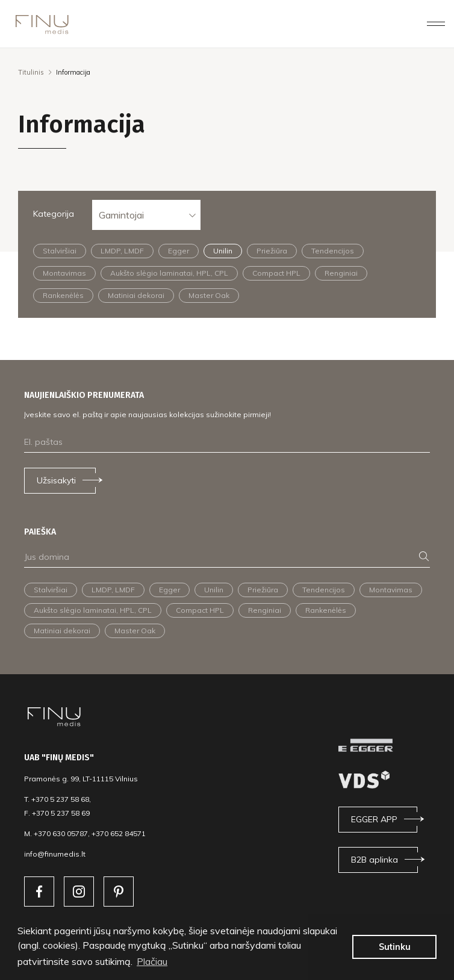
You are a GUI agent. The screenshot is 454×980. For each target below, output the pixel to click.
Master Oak (209, 295)
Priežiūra (272, 251)
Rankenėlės (63, 295)
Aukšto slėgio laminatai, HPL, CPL (169, 273)
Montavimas (64, 273)
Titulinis (31, 72)
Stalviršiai (60, 251)
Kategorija (54, 214)
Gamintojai (121, 215)
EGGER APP (374, 819)
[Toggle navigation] (436, 23)
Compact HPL (276, 273)
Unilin (223, 251)
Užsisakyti (56, 480)
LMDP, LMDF (122, 251)
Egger (179, 251)
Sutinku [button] (395, 947)
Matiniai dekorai (136, 295)
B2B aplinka (375, 860)
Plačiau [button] (152, 961)
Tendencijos (333, 251)
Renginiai (341, 273)
